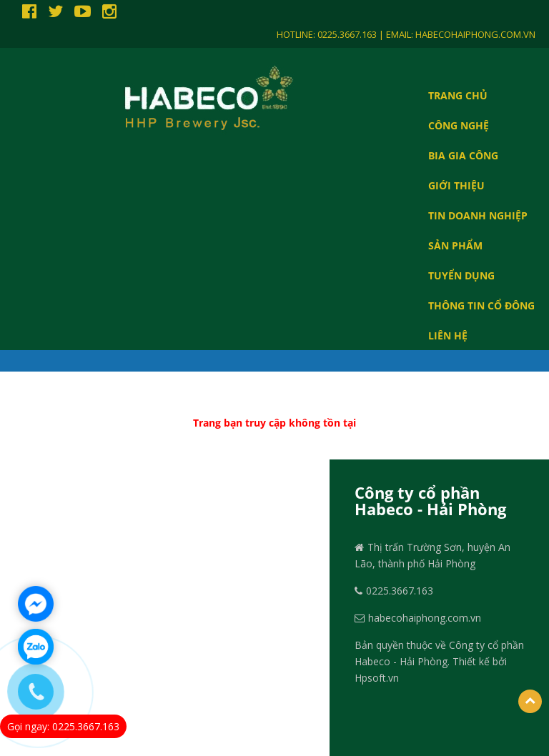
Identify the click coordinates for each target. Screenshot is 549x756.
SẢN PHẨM (455, 245)
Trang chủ (458, 95)
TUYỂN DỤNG (461, 275)
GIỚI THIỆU (456, 185)
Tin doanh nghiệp (478, 215)
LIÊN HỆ (448, 335)
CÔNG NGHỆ (459, 125)
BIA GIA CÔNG (463, 155)
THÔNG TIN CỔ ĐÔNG (481, 305)
